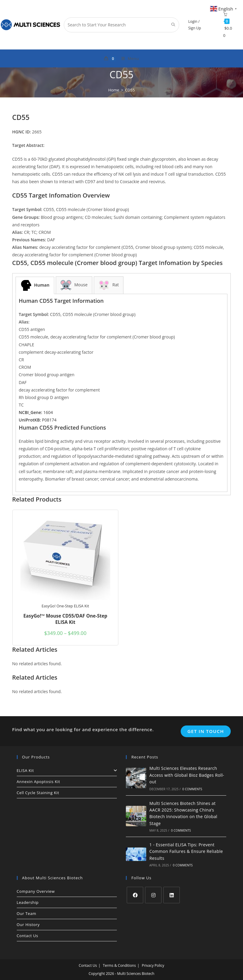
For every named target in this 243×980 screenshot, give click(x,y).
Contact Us (28, 936)
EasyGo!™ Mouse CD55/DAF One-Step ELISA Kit (65, 619)
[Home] (114, 90)
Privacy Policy (153, 965)
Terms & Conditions (119, 965)
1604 (36, 412)
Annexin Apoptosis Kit (39, 782)
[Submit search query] (173, 25)
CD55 (130, 90)
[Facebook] (135, 895)
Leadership (28, 902)
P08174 (38, 420)
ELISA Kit (67, 770)
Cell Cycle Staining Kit (38, 793)
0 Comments (192, 789)
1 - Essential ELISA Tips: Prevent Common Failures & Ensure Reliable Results (186, 851)
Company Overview (36, 891)
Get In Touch (206, 731)
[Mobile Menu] (128, 58)
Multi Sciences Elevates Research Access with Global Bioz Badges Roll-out (187, 775)
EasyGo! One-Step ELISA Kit (65, 606)
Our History (28, 925)
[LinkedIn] (172, 895)
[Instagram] (153, 895)
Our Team (27, 913)
